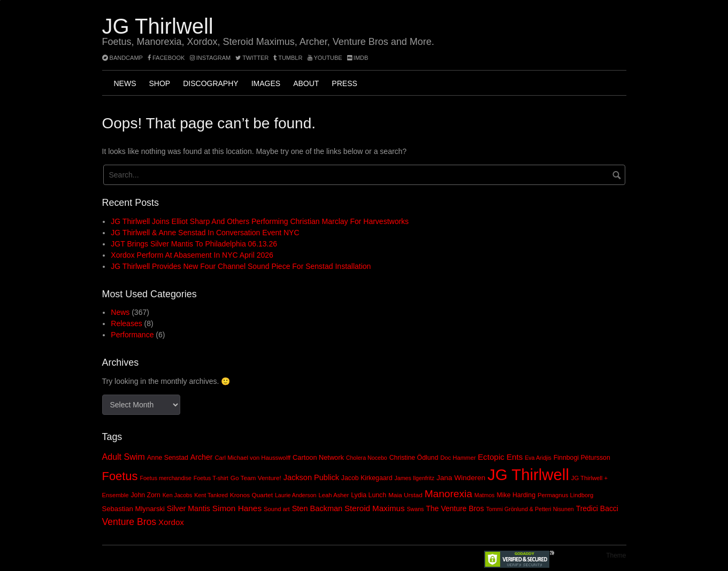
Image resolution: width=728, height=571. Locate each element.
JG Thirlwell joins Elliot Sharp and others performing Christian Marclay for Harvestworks (260, 221)
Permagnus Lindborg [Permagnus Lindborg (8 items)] (565, 495)
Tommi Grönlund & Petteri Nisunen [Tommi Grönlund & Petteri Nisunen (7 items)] (530, 509)
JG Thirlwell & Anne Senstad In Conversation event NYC (205, 233)
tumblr (289, 58)
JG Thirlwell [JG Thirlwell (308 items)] (528, 474)
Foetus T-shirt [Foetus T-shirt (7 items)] (211, 478)
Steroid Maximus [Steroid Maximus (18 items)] (375, 508)
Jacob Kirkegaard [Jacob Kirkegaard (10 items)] (367, 478)
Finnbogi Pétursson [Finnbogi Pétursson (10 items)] (582, 458)
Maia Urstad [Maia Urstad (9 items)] (405, 495)
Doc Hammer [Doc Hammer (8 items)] (458, 458)
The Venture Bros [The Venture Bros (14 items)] (455, 508)
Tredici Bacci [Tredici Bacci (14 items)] (597, 508)
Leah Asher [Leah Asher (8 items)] (334, 495)
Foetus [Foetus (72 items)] (120, 476)
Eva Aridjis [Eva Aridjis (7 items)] (538, 458)
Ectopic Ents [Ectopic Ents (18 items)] (500, 457)
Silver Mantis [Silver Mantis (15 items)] (189, 508)
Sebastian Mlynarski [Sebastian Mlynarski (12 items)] (133, 509)
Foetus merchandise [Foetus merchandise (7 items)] (166, 478)
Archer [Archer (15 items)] (202, 457)
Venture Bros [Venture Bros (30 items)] (129, 522)
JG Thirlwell (158, 26)
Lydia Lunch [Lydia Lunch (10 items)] (369, 495)
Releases (126, 323)
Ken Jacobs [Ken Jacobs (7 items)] (178, 495)
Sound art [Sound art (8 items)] (277, 509)
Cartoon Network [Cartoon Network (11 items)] (318, 457)
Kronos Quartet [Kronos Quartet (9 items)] (251, 495)
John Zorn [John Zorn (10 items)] (145, 495)
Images (266, 83)
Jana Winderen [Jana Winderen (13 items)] (461, 478)
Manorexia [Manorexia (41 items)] (449, 494)
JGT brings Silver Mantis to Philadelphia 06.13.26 (194, 244)
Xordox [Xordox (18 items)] (171, 522)
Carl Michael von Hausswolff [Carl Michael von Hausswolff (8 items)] (252, 458)
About (306, 83)
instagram (210, 58)
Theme (616, 555)
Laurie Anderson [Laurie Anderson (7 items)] (296, 495)
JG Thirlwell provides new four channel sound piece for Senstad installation (241, 266)
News (125, 83)
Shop (160, 83)
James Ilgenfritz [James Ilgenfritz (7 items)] (414, 478)
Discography (210, 83)
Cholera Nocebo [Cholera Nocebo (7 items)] (367, 458)
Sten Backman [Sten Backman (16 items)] (317, 508)
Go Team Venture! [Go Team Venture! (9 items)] (256, 478)
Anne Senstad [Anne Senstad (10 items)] (168, 458)
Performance (132, 335)
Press (344, 83)
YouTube (325, 58)
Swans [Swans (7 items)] (415, 509)
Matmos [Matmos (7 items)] (485, 495)
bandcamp (122, 58)
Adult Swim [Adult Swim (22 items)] (124, 457)
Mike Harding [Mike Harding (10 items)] (516, 495)
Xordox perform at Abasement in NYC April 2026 (192, 255)
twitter (252, 58)
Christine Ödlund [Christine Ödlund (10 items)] (414, 458)
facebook (166, 58)
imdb (358, 58)
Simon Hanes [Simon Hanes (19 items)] (237, 508)
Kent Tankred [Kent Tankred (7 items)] (211, 495)
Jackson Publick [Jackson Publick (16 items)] (311, 477)
